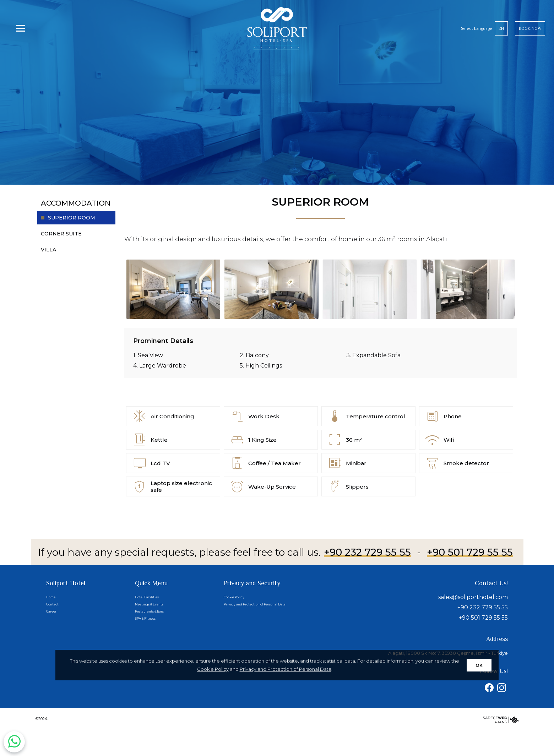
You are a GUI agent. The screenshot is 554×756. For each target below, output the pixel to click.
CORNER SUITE (61, 234)
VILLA (48, 250)
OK (479, 665)
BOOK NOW (530, 37)
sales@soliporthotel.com (473, 597)
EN (501, 37)
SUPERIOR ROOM (72, 218)
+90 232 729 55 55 (367, 552)
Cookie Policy (213, 669)
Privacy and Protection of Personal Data (286, 669)
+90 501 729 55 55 (470, 552)
